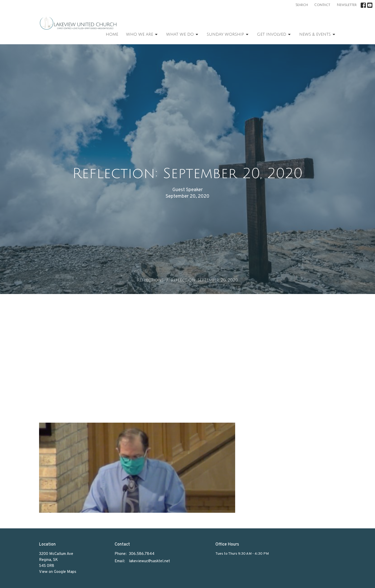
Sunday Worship (228, 35)
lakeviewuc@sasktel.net (149, 561)
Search (302, 5)
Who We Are (142, 35)
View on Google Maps (58, 572)
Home (112, 34)
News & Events (318, 35)
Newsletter (347, 5)
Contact (322, 5)
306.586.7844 (142, 554)
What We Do (183, 35)
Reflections (150, 280)
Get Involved (274, 35)
